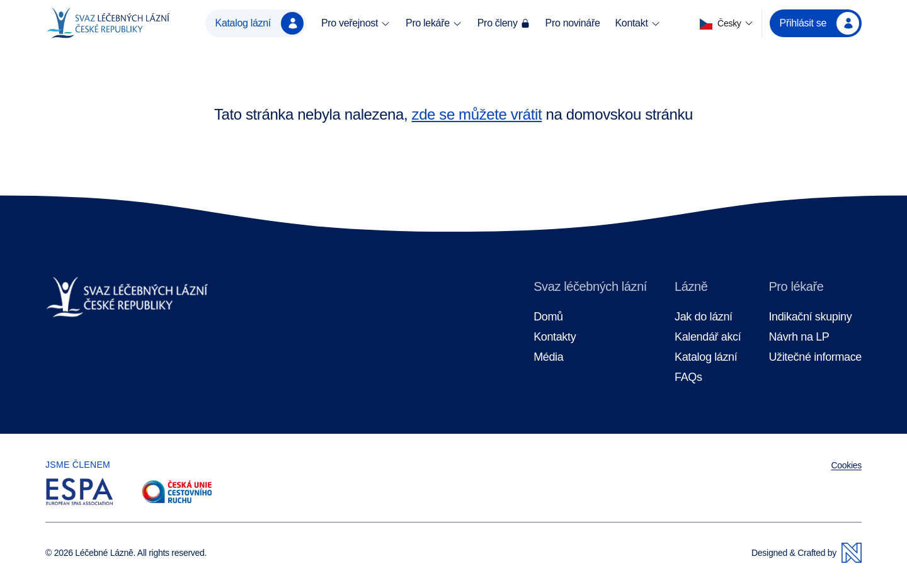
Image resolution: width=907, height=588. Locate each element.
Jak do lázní (704, 317)
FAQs (688, 377)
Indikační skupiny (810, 317)
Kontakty (555, 337)
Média (548, 357)
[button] (727, 24)
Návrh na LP (799, 337)
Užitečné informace (815, 357)
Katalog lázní (260, 23)
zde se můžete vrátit (477, 114)
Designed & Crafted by (807, 553)
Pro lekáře (434, 23)
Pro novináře (573, 23)
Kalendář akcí (708, 337)
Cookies (846, 465)
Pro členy (504, 23)
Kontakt (637, 23)
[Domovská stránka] (108, 23)
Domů (548, 317)
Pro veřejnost (356, 23)
